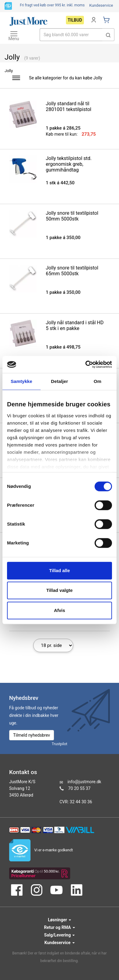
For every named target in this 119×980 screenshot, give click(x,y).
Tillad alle (60, 570)
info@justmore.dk (84, 782)
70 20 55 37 (79, 788)
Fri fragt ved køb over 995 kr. (52, 5)
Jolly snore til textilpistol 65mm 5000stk (72, 271)
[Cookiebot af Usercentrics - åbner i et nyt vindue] (86, 364)
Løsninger (60, 920)
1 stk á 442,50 (60, 183)
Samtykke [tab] (22, 381)
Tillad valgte (60, 590)
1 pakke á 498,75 (63, 347)
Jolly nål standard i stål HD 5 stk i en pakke (75, 325)
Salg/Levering (60, 935)
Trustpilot (60, 744)
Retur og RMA (59, 927)
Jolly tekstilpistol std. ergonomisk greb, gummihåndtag (69, 164)
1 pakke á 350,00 (63, 238)
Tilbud (75, 20)
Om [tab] (97, 381)
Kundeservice (101, 5)
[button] (108, 35)
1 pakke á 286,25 (63, 128)
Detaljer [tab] (60, 381)
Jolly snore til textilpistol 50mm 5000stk (72, 216)
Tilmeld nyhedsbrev (32, 735)
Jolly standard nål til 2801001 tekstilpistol (69, 106)
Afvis (60, 610)
